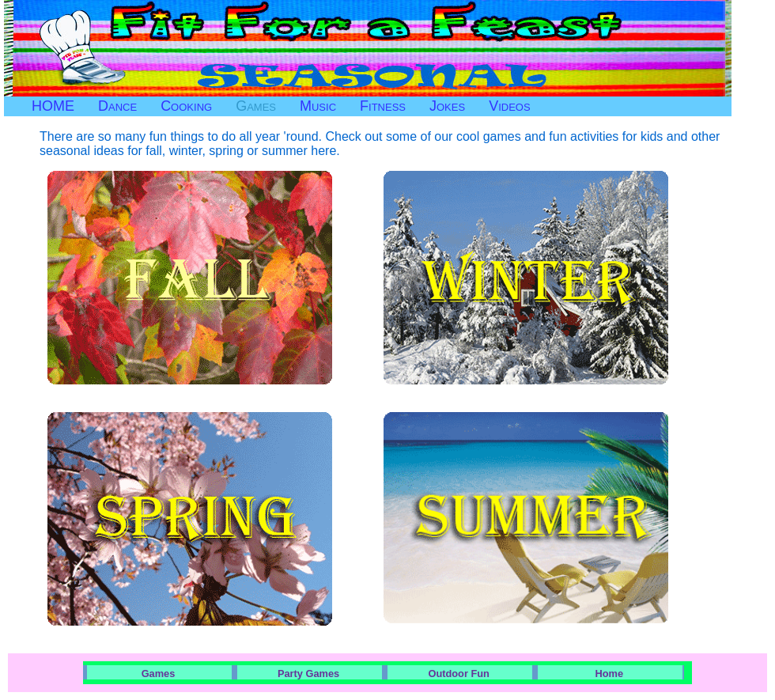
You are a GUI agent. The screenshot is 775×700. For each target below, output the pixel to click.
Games (256, 106)
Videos (509, 106)
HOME (53, 106)
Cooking (186, 106)
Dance (117, 106)
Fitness (383, 106)
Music (318, 106)
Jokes (447, 106)
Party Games (308, 674)
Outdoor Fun (458, 674)
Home (610, 674)
